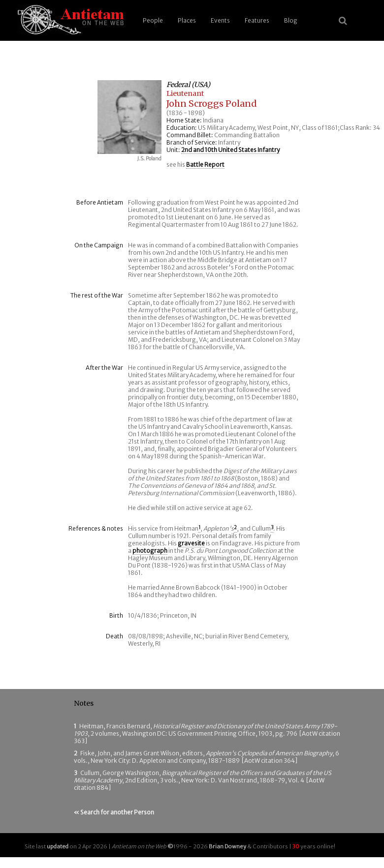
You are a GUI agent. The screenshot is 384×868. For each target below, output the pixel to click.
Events (220, 20)
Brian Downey (227, 846)
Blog (291, 20)
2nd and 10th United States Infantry (230, 150)
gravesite (191, 543)
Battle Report (205, 165)
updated (58, 846)
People (153, 20)
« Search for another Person (114, 812)
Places (187, 20)
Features (257, 20)
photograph (150, 551)
